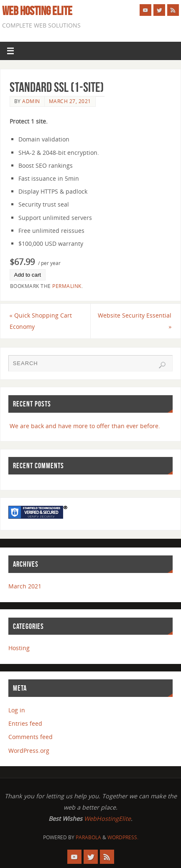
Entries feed (25, 723)
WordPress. (123, 837)
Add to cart (28, 275)
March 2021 (25, 586)
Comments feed (31, 737)
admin (31, 101)
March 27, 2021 (70, 101)
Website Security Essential (135, 321)
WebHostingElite (107, 819)
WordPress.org (29, 751)
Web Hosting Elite (37, 11)
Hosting (19, 648)
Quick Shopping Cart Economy (41, 321)
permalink (67, 286)
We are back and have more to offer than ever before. (85, 426)
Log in (17, 710)
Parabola (88, 837)
